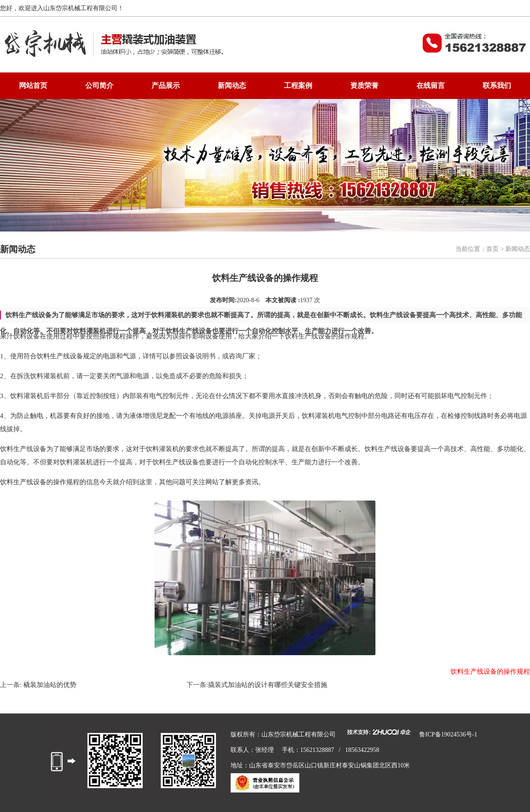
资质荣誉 (364, 85)
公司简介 (99, 85)
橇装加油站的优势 (49, 685)
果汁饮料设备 (20, 336)
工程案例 (298, 85)
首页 (492, 249)
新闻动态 (232, 85)
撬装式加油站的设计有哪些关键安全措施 (268, 685)
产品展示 (166, 85)
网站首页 (33, 85)
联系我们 (497, 85)
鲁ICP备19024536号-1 (448, 734)
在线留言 (431, 85)
